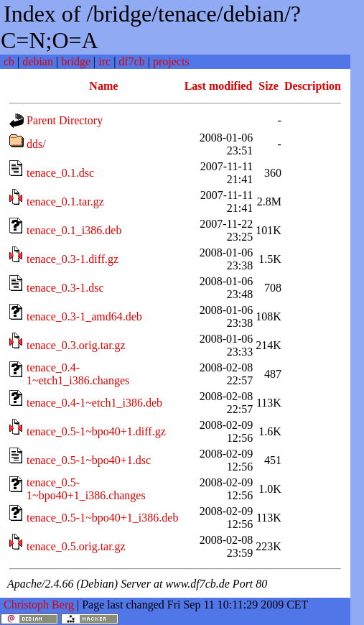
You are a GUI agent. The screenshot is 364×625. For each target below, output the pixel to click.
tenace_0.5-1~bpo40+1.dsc (89, 460)
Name (103, 86)
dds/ (36, 144)
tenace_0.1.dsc (60, 173)
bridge (76, 61)
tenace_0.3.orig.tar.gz (76, 345)
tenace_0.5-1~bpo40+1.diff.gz (96, 431)
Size (269, 86)
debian (38, 61)
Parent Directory (65, 120)
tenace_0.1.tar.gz (65, 202)
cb (9, 61)
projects (171, 61)
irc (104, 61)
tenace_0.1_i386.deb (74, 230)
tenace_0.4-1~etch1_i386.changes (78, 374)
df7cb (131, 61)
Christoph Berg (39, 605)
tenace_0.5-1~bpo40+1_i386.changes (86, 489)
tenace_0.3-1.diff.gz (73, 259)
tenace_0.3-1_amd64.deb (84, 316)
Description (313, 86)
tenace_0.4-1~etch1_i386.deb (94, 403)
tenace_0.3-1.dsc (65, 288)
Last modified (219, 86)
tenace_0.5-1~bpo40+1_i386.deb (102, 518)
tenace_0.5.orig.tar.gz (76, 546)
